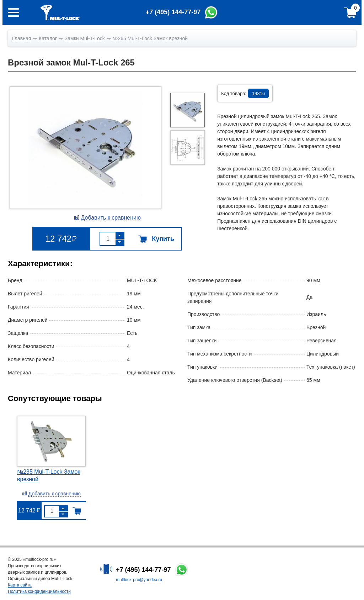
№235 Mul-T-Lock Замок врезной (49, 475)
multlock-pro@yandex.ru (139, 580)
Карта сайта (20, 585)
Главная (22, 38)
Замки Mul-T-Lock (85, 38)
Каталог (48, 38)
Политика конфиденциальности (39, 591)
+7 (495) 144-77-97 (143, 570)
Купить (156, 239)
